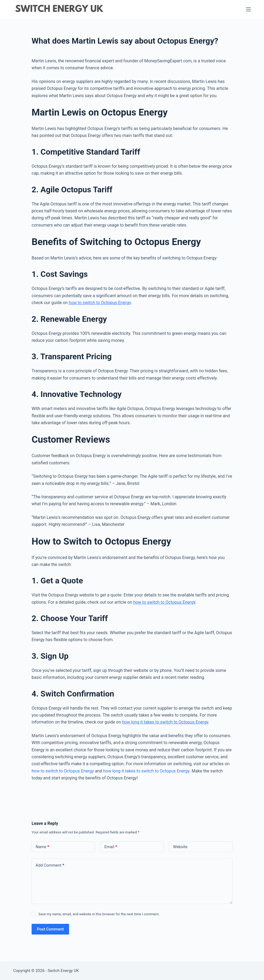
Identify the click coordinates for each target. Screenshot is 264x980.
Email (111, 847)
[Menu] (248, 9)
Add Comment (50, 865)
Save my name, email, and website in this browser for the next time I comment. (99, 914)
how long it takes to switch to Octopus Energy (165, 722)
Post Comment (50, 929)
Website (180, 847)
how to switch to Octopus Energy (100, 303)
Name (42, 847)
